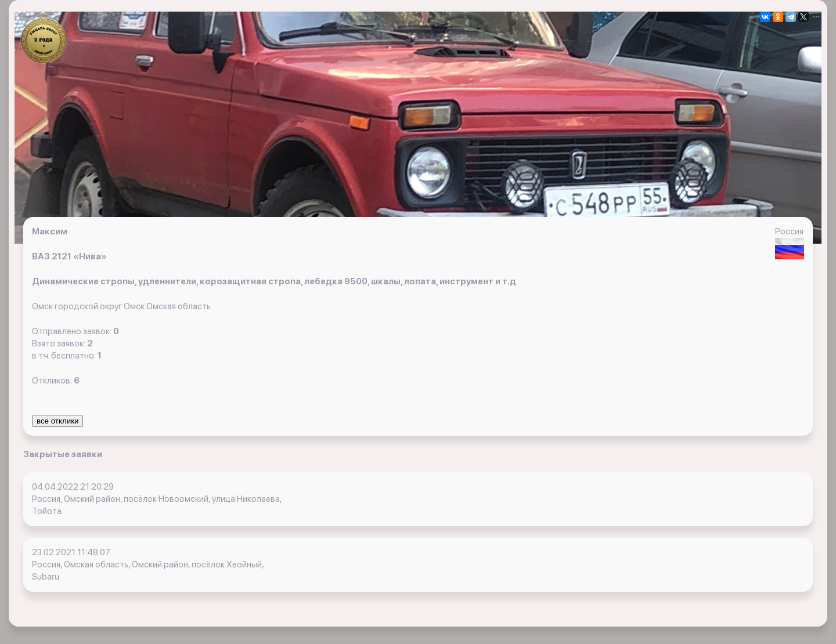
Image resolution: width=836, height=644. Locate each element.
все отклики (57, 421)
